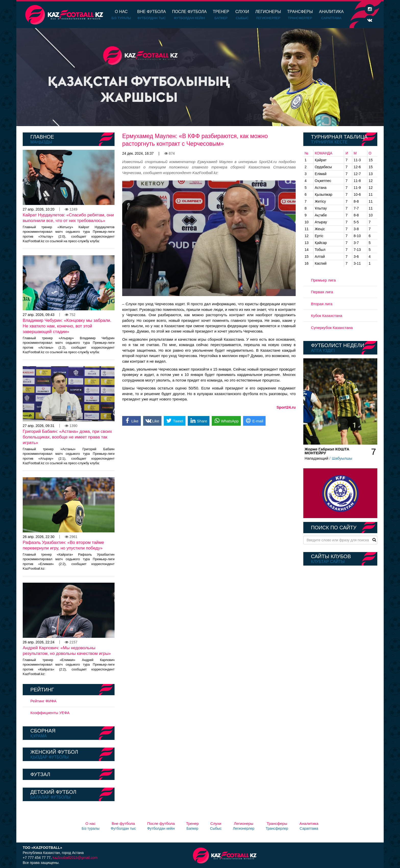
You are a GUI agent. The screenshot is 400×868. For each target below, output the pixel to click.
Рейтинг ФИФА (43, 701)
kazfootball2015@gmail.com (75, 858)
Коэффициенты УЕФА (50, 713)
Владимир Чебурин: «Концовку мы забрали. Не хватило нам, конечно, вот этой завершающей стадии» (67, 326)
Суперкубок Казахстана (332, 328)
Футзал (40, 774)
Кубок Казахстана (327, 316)
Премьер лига (323, 280)
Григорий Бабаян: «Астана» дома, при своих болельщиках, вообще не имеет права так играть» (67, 437)
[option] (200, 77)
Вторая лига (322, 304)
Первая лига (322, 292)
